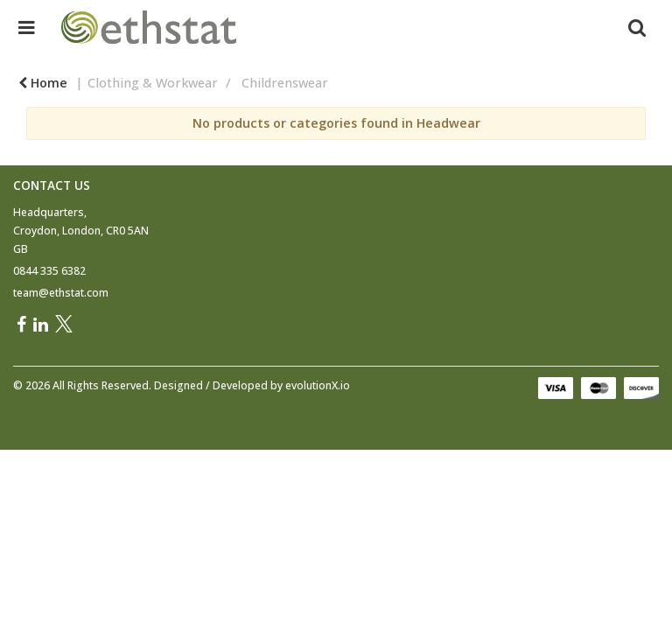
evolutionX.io (318, 385)
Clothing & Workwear (153, 83)
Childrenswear (285, 83)
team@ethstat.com (61, 293)
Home (43, 83)
